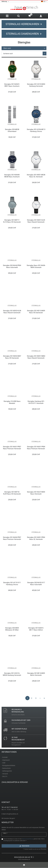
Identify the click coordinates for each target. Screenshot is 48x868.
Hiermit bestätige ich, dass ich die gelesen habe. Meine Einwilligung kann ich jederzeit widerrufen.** (24, 840)
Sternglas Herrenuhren (24, 24)
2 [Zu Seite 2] (32, 698)
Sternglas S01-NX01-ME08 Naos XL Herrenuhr (36, 176)
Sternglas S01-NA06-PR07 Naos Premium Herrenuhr (12, 538)
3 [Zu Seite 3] (36, 698)
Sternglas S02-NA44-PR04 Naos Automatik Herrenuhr (12, 266)
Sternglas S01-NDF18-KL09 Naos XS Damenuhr (12, 493)
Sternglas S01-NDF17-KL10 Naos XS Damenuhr (12, 221)
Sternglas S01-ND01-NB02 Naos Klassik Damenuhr (36, 357)
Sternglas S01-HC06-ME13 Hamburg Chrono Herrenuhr (36, 130)
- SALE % (4, 776)
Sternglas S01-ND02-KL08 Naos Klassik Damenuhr (12, 312)
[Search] (18, 16)
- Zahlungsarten (7, 771)
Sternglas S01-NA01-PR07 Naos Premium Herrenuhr (12, 448)
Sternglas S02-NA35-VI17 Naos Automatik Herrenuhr (36, 584)
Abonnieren (24, 846)
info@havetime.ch (12, 814)
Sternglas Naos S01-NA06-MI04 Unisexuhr (36, 266)
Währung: (5, 2)
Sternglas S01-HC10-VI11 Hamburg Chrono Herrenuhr (12, 584)
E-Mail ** (5, 833)
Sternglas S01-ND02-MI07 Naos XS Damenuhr (12, 357)
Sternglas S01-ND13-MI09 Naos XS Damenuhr (36, 312)
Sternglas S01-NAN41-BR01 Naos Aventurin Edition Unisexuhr (12, 85)
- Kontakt (5, 757)
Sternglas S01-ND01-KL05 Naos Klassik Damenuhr (36, 221)
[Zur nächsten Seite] (40, 698)
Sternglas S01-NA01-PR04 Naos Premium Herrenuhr (36, 448)
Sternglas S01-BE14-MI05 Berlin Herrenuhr (36, 674)
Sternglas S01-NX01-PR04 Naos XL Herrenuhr (36, 538)
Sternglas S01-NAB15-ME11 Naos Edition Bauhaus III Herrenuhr (36, 629)
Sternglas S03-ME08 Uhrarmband (12, 130)
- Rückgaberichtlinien (8, 765)
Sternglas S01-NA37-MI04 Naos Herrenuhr (36, 493)
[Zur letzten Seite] (44, 698)
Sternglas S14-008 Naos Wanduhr (12, 402)
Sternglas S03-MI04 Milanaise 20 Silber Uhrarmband (12, 629)
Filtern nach (7, 48)
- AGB (3, 763)
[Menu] (7, 16)
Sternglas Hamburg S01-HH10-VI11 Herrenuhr (36, 402)
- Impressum (6, 760)
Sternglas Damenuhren (24, 34)
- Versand (5, 774)
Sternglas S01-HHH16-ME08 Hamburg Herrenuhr (12, 674)
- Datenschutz (6, 768)
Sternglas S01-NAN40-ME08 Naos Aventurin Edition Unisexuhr (12, 176)
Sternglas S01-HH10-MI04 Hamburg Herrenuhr (36, 85)
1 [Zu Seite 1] (27, 698)
